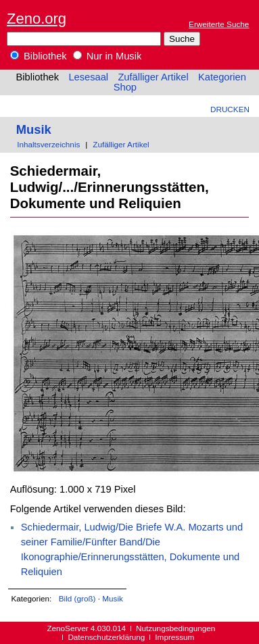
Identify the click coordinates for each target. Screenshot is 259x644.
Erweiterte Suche (219, 24)
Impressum (174, 637)
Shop (125, 87)
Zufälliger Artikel (153, 77)
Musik (34, 129)
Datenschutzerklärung (106, 637)
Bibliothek (39, 56)
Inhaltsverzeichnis (48, 144)
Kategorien (222, 77)
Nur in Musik (108, 56)
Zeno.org (37, 19)
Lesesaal (88, 77)
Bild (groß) (77, 598)
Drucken (230, 109)
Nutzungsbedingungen (175, 628)
